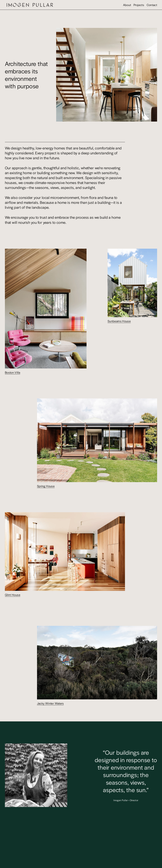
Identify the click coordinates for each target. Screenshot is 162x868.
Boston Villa (13, 372)
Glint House (13, 595)
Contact (152, 5)
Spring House (46, 486)
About (127, 5)
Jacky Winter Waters (50, 703)
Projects (139, 5)
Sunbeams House (119, 321)
